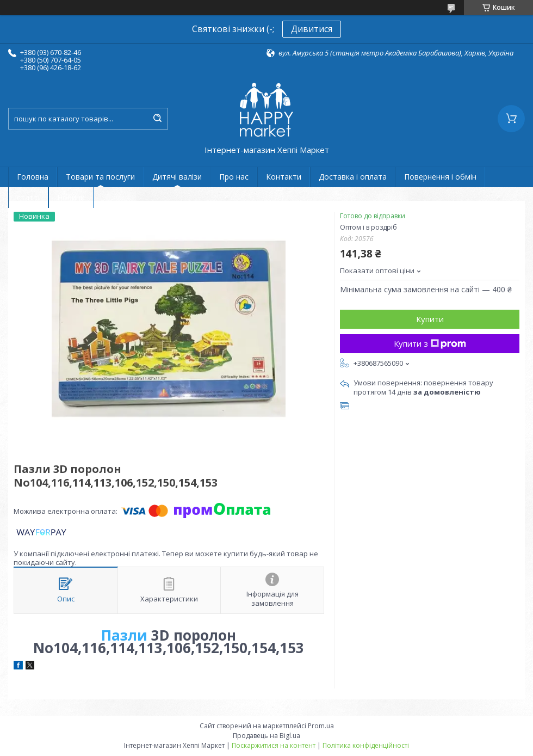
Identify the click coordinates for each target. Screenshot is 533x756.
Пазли (124, 635)
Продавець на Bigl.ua (266, 736)
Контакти (284, 177)
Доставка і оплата (353, 177)
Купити (430, 319)
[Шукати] (157, 119)
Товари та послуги (100, 177)
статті (28, 197)
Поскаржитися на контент (274, 745)
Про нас (234, 177)
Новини (71, 197)
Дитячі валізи (177, 177)
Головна (33, 177)
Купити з (430, 343)
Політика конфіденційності (366, 745)
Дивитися (312, 29)
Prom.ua (321, 726)
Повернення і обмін (440, 177)
